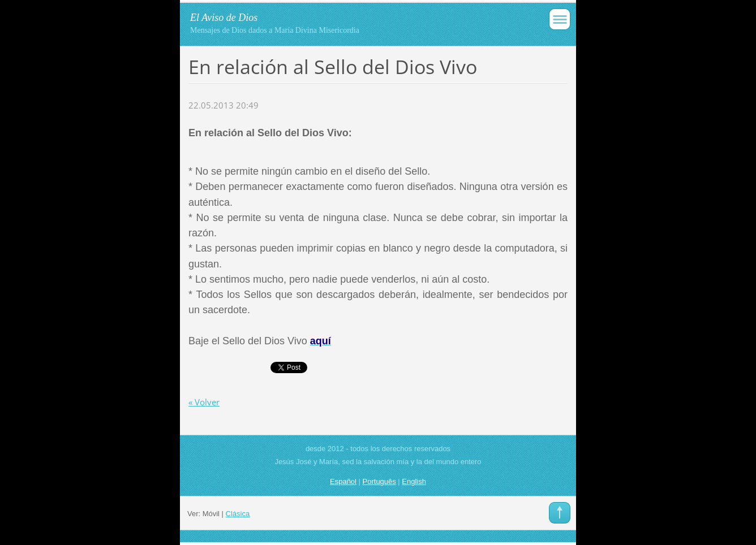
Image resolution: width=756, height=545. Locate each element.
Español (343, 481)
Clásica (238, 514)
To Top (560, 513)
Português (379, 481)
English (414, 481)
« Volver (204, 402)
